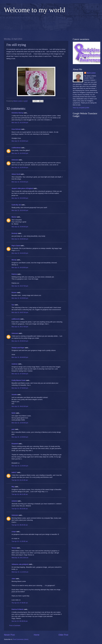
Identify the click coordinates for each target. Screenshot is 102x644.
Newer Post (9, 635)
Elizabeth (15, 444)
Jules (13, 579)
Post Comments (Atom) (21, 639)
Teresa (14, 548)
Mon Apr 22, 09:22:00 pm (20, 406)
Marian (14, 217)
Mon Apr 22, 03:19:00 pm (20, 198)
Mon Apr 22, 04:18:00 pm (20, 267)
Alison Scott (16, 174)
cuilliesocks (16, 319)
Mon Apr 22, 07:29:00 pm (20, 374)
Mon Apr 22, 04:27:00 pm (20, 286)
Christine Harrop (17, 113)
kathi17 (14, 472)
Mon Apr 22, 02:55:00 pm (20, 167)
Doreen (14, 292)
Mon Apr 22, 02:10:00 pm (20, 123)
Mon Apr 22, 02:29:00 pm (20, 153)
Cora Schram (16, 129)
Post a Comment (15, 625)
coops (14, 532)
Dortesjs (15, 233)
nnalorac (15, 364)
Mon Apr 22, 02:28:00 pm (20, 141)
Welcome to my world (35, 10)
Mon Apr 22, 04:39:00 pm (20, 298)
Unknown (15, 160)
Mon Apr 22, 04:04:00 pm (20, 253)
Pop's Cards (16, 246)
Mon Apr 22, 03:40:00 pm (20, 227)
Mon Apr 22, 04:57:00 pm (20, 312)
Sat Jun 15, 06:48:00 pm (20, 621)
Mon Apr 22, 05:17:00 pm (20, 327)
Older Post (63, 635)
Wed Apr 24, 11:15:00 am (20, 572)
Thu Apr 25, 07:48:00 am (20, 603)
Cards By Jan (16, 205)
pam (13, 429)
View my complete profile (81, 108)
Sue (13, 305)
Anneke (14, 395)
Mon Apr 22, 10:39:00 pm (20, 437)
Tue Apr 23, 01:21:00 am (20, 480)
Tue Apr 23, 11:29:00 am (20, 541)
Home (37, 635)
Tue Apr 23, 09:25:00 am (20, 525)
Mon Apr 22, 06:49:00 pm (20, 357)
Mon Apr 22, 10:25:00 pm (20, 423)
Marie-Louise (91, 73)
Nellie (14, 413)
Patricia (14, 274)
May (13, 487)
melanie (14, 501)
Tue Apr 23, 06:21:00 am (20, 494)
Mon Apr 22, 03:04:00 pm (20, 182)
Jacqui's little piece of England (22, 188)
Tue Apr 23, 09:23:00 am (20, 509)
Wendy (14, 260)
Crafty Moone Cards (19, 380)
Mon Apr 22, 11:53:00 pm (20, 466)
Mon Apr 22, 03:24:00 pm (20, 210)
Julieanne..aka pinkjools (20, 564)
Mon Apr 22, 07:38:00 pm (20, 388)
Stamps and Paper (18, 348)
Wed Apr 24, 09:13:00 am (20, 558)
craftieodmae (16, 148)
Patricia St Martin (18, 609)
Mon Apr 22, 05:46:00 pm (20, 341)
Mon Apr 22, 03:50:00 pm (20, 239)
